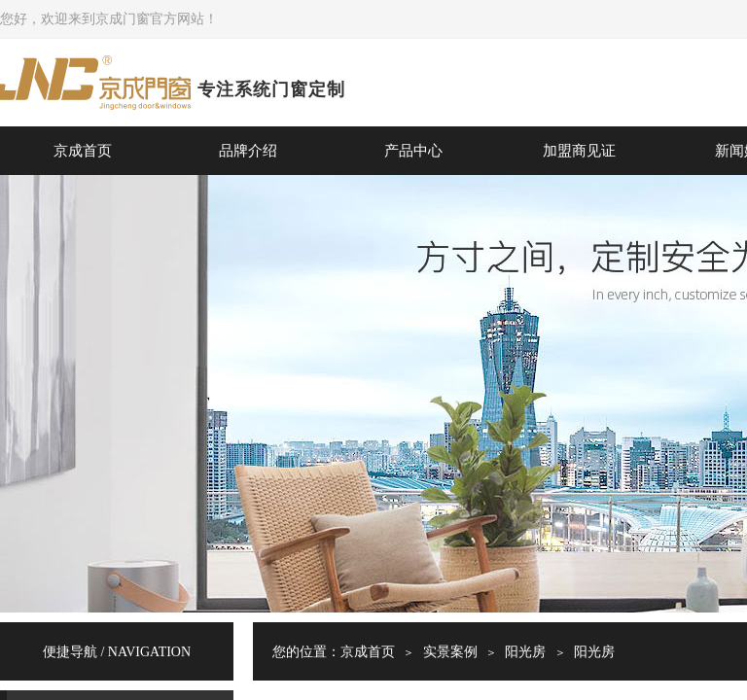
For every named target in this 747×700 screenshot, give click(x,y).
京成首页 (83, 150)
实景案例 (450, 652)
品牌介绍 (248, 150)
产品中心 (413, 150)
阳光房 (525, 652)
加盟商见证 (579, 150)
